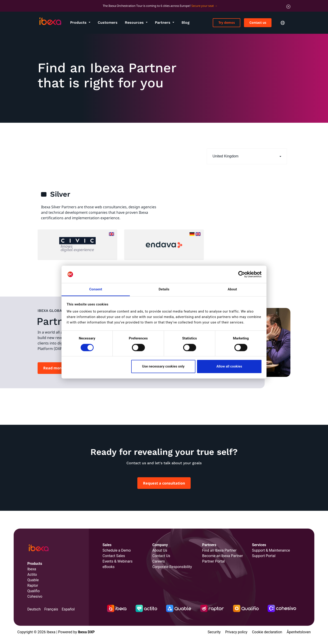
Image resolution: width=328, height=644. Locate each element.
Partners (163, 22)
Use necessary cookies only (163, 367)
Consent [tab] (96, 289)
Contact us (258, 22)
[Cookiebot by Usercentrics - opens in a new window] (242, 274)
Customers (108, 22)
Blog (186, 22)
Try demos (227, 22)
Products (79, 22)
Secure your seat (203, 6)
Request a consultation (164, 483)
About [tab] (232, 289)
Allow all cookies (229, 367)
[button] (247, 156)
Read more (53, 368)
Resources (135, 22)
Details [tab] (164, 289)
